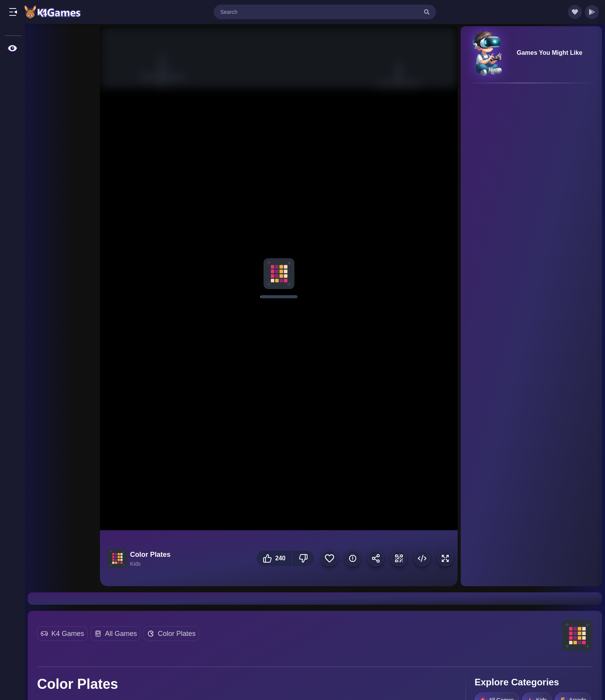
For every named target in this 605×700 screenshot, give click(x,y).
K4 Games (68, 634)
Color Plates (177, 634)
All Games (121, 634)
